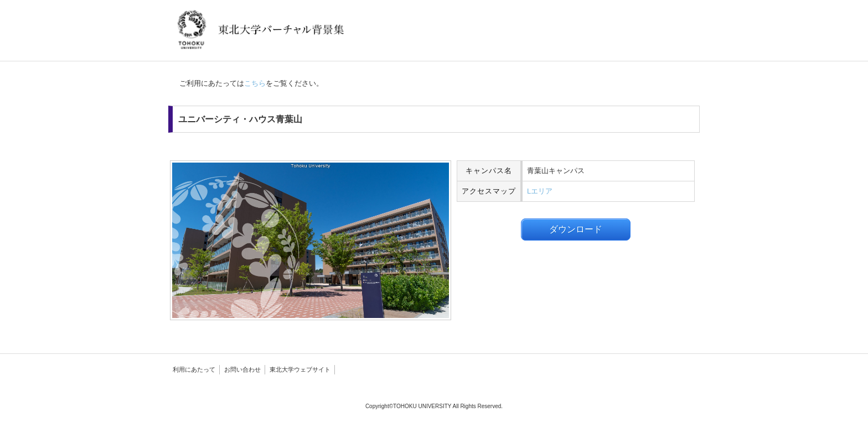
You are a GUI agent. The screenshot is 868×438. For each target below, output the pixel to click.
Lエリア (540, 191)
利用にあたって (194, 369)
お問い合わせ (242, 369)
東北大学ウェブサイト (300, 369)
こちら (255, 83)
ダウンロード (576, 229)
